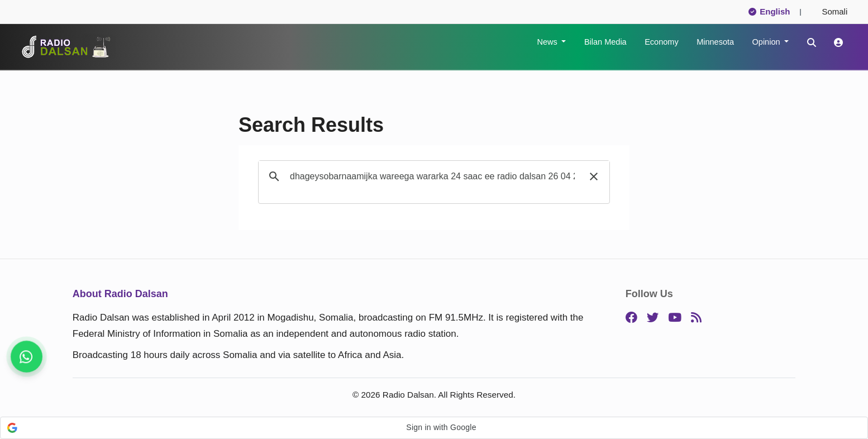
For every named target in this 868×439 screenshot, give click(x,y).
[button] (594, 176)
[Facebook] (631, 318)
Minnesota (715, 42)
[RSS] (696, 318)
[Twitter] (653, 318)
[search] (432, 176)
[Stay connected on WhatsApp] (26, 356)
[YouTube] (675, 318)
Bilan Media (605, 42)
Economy (661, 42)
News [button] (548, 42)
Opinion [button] (767, 42)
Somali (830, 11)
